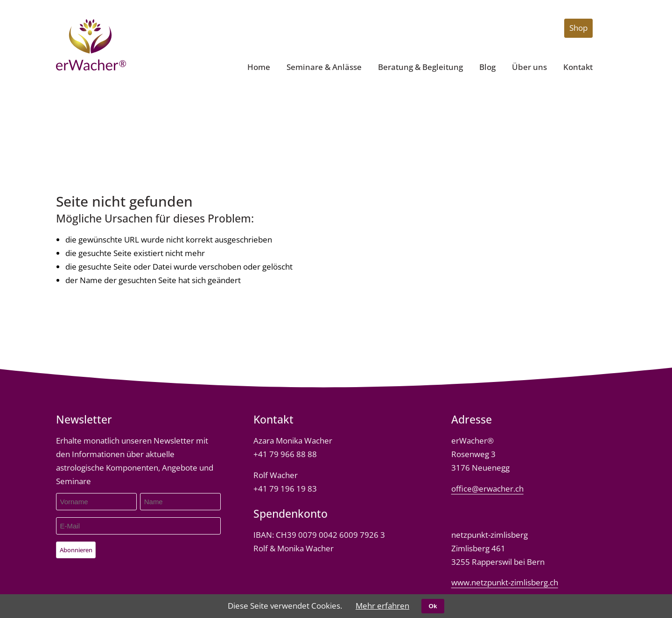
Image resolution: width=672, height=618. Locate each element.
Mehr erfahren (382, 606)
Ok (433, 606)
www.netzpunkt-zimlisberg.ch (505, 582)
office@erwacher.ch (487, 489)
